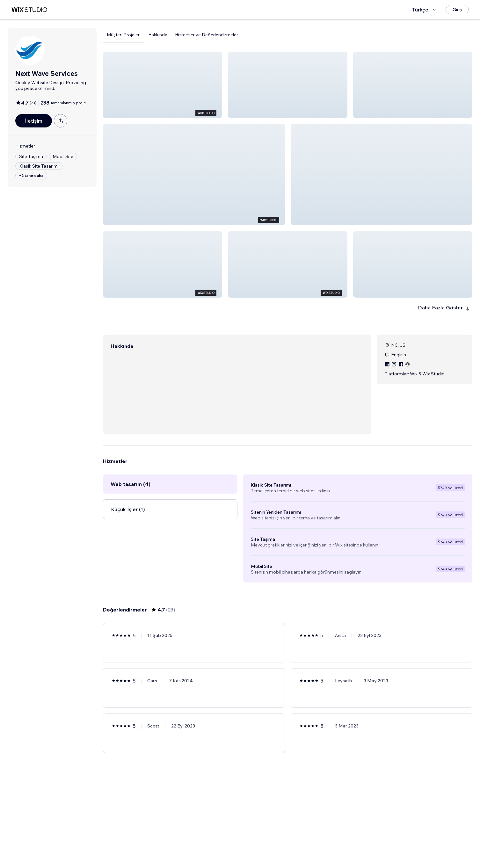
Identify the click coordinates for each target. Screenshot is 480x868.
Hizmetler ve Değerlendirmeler (207, 35)
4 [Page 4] (305, 845)
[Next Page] (316, 845)
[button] (163, 85)
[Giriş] (457, 10)
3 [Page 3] (294, 845)
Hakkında (158, 35)
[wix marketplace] (29, 10)
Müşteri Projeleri (124, 35)
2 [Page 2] (282, 845)
